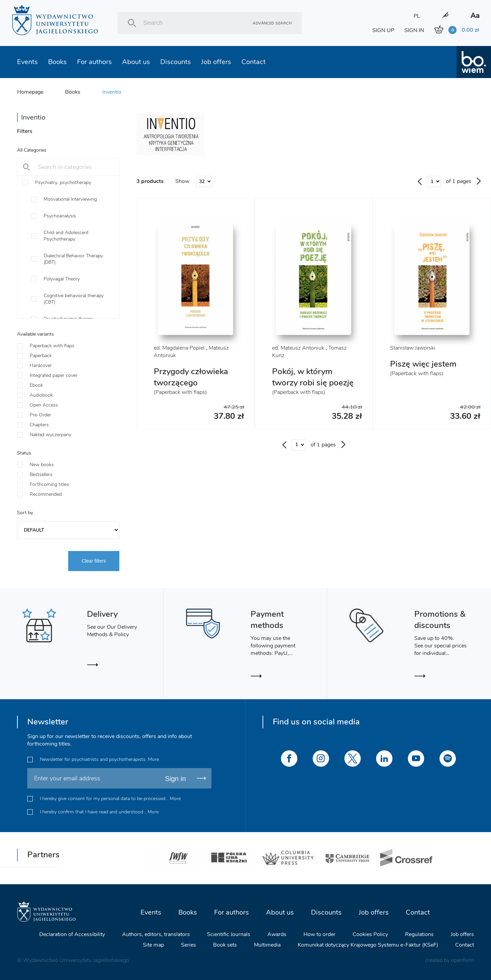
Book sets (225, 945)
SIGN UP (383, 30)
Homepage (30, 92)
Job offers (216, 62)
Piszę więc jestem (423, 364)
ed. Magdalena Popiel (179, 348)
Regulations (419, 934)
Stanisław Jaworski (413, 348)
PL (417, 16)
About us (136, 62)
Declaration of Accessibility (72, 934)
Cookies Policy (370, 934)
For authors (94, 62)
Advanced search (272, 23)
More (153, 759)
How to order (319, 934)
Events (27, 62)
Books (57, 62)
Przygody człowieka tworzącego (191, 377)
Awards (277, 934)
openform (463, 960)
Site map (153, 945)
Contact (254, 62)
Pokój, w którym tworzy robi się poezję (313, 377)
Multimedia (267, 945)
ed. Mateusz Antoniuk (298, 348)
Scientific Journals (229, 934)
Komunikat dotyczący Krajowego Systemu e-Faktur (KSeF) (368, 945)
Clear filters (94, 561)
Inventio (112, 92)
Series (189, 945)
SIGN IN (414, 30)
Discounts (176, 62)
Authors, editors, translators (156, 934)
